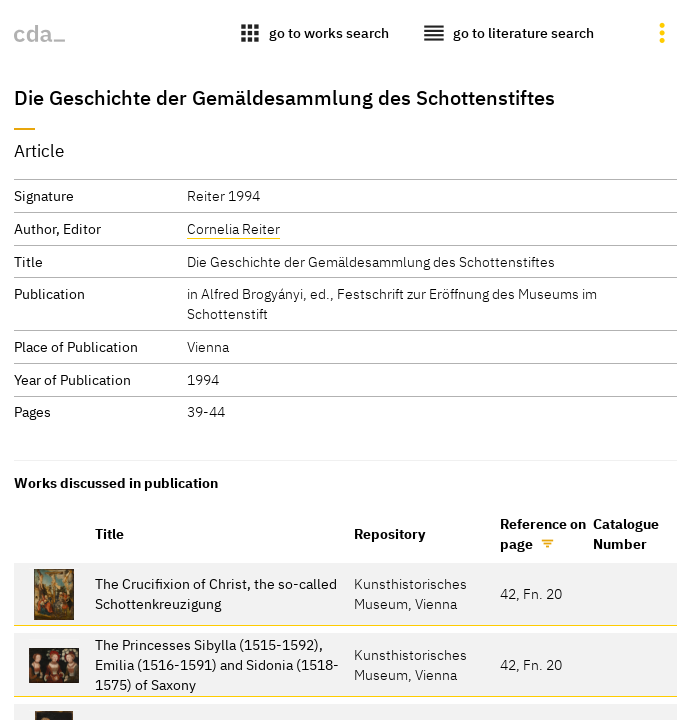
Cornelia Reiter (233, 228)
